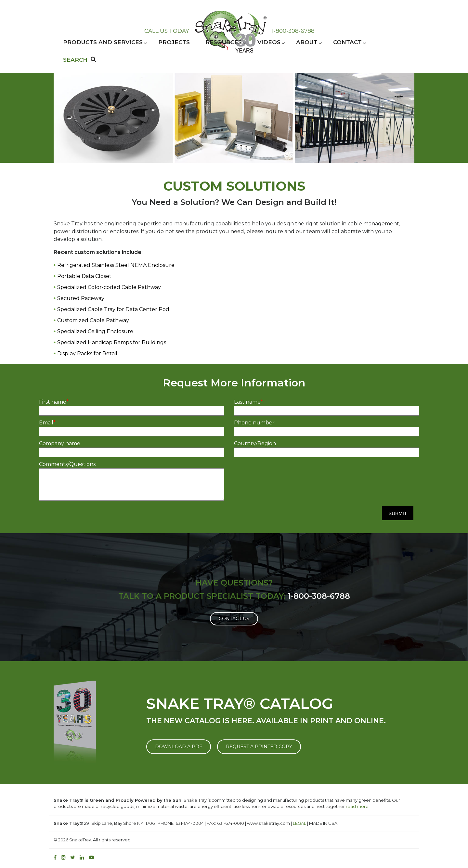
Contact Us (234, 619)
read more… (359, 806)
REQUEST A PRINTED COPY (259, 747)
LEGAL (299, 823)
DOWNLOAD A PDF (179, 747)
